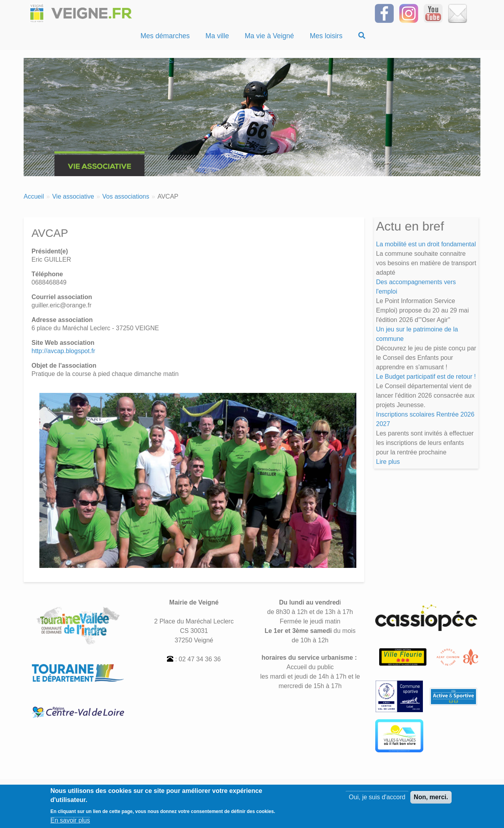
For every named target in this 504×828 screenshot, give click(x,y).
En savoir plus (70, 822)
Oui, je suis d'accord (377, 799)
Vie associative (73, 196)
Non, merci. (431, 799)
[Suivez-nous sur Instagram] (409, 13)
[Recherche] (362, 36)
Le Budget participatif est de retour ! (426, 377)
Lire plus (388, 462)
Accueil (34, 196)
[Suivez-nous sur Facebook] (384, 13)
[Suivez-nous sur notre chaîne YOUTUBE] (433, 13)
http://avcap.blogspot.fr (63, 351)
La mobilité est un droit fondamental (426, 244)
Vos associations (126, 196)
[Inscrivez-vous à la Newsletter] (458, 13)
